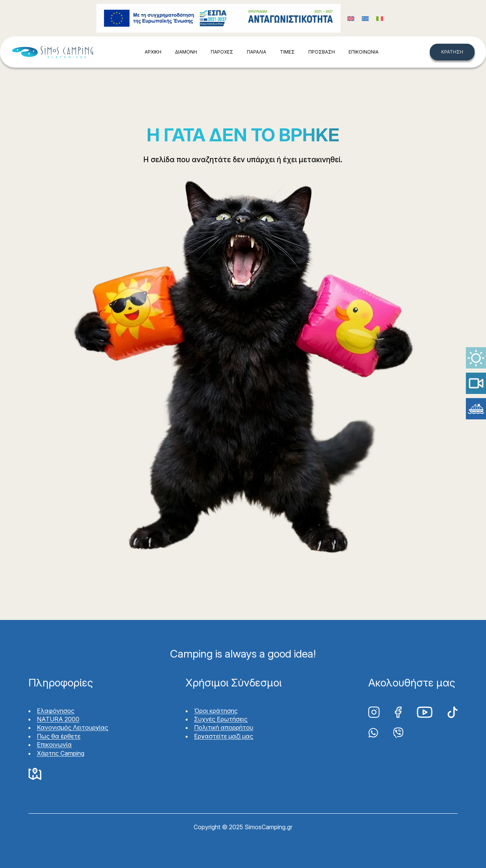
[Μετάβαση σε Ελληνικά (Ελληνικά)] (365, 18)
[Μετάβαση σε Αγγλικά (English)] (351, 18)
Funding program (219, 18)
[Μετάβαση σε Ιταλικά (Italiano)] (380, 18)
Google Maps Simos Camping (35, 774)
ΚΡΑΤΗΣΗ (452, 52)
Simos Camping (52, 52)
